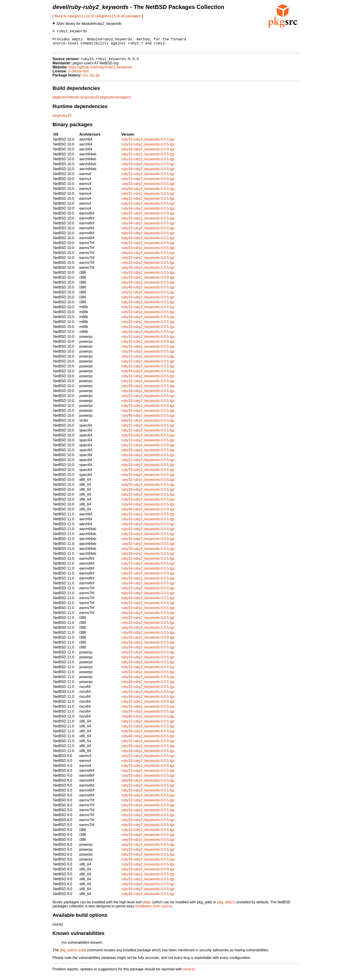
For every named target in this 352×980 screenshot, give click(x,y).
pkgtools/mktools (66, 102)
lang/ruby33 (90, 102)
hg (92, 80)
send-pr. (189, 974)
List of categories (98, 16)
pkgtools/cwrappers (116, 102)
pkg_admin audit (73, 955)
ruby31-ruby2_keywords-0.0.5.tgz (148, 159)
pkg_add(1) (226, 907)
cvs (85, 80)
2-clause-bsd (78, 76)
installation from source (154, 911)
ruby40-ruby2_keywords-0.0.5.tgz (148, 292)
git (98, 80)
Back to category (68, 16)
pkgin (147, 907)
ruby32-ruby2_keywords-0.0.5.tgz (148, 144)
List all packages (128, 16)
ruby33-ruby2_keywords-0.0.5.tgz (148, 149)
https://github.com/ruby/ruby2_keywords (100, 72)
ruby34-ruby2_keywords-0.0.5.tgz (148, 154)
